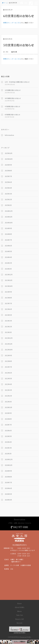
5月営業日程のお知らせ (19, 45)
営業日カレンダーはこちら (12, 23)
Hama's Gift (20, 619)
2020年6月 (8, 488)
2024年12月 (9, 211)
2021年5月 (8, 436)
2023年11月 (9, 280)
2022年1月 (8, 402)
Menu (19, 611)
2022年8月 (8, 361)
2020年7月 (8, 482)
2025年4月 (8, 188)
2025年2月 (8, 199)
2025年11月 (9, 153)
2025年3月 (8, 194)
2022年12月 (9, 338)
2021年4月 (8, 442)
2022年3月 (8, 390)
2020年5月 (8, 494)
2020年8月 (8, 477)
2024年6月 (8, 246)
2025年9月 (8, 165)
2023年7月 (8, 303)
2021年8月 (8, 419)
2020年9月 (8, 471)
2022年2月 (8, 396)
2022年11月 (9, 344)
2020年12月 (9, 459)
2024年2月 (8, 263)
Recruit (19, 623)
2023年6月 (8, 309)
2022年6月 (8, 373)
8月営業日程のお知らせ (12, 115)
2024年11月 (9, 217)
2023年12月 (9, 275)
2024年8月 (8, 234)
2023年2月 (8, 327)
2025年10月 (9, 159)
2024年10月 (9, 223)
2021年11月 (8, 407)
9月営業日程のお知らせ (12, 106)
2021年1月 (8, 454)
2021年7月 (8, 425)
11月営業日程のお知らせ (13, 90)
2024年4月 (8, 257)
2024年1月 (8, 269)
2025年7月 (8, 176)
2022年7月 (8, 367)
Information (9, 135)
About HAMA (19, 607)
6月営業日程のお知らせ (19, 16)
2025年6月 (8, 182)
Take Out (19, 615)
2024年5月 (8, 251)
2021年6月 (8, 431)
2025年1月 (8, 205)
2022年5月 (8, 379)
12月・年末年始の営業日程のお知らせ (17, 82)
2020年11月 (9, 465)
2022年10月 (9, 350)
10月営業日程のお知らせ (13, 98)
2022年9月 (8, 355)
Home (19, 603)
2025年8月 (8, 171)
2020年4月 (8, 500)
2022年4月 (8, 384)
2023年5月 (8, 315)
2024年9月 (8, 228)
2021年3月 (8, 448)
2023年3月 (8, 321)
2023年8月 (8, 298)
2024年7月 (8, 240)
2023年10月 (9, 286)
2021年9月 (8, 413)
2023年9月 (8, 292)
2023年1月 (8, 332)
